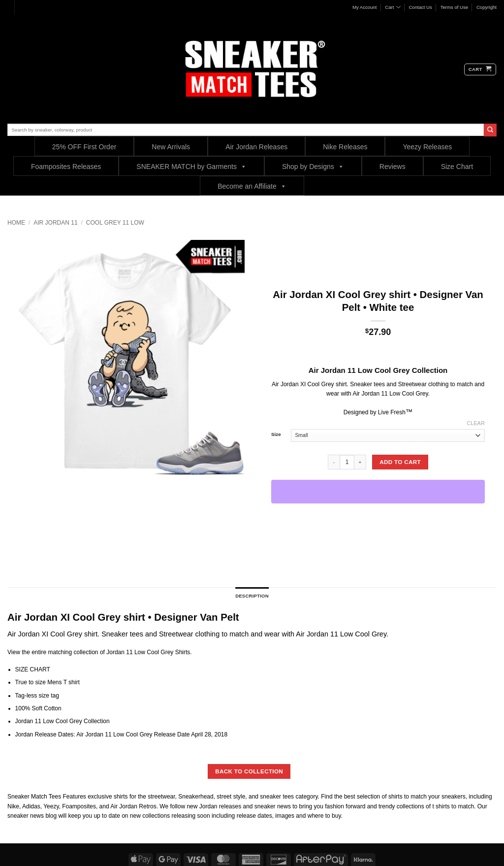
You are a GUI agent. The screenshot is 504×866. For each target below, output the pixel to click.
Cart (393, 7)
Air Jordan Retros (133, 806)
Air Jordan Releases (256, 147)
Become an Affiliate (252, 186)
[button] (480, 69)
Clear (476, 423)
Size (276, 434)
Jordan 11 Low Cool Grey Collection (63, 721)
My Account (365, 7)
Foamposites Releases (66, 167)
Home (16, 223)
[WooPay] (378, 492)
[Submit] (490, 130)
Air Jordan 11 (55, 223)
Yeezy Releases (427, 147)
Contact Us (420, 7)
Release (165, 734)
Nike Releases (345, 147)
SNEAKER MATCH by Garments (191, 166)
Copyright (487, 7)
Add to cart (400, 462)
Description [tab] (252, 596)
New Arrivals (171, 147)
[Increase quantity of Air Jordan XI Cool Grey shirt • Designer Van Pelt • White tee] (360, 462)
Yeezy (51, 806)
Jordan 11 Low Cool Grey (140, 652)
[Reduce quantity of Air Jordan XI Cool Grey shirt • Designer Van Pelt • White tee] (334, 462)
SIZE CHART (33, 669)
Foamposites (79, 806)
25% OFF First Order (84, 147)
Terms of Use (455, 7)
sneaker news (26, 816)
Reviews (393, 167)
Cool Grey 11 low (115, 223)
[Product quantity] (347, 462)
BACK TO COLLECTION (249, 771)
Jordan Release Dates (45, 734)
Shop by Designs (313, 166)
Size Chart (457, 167)
